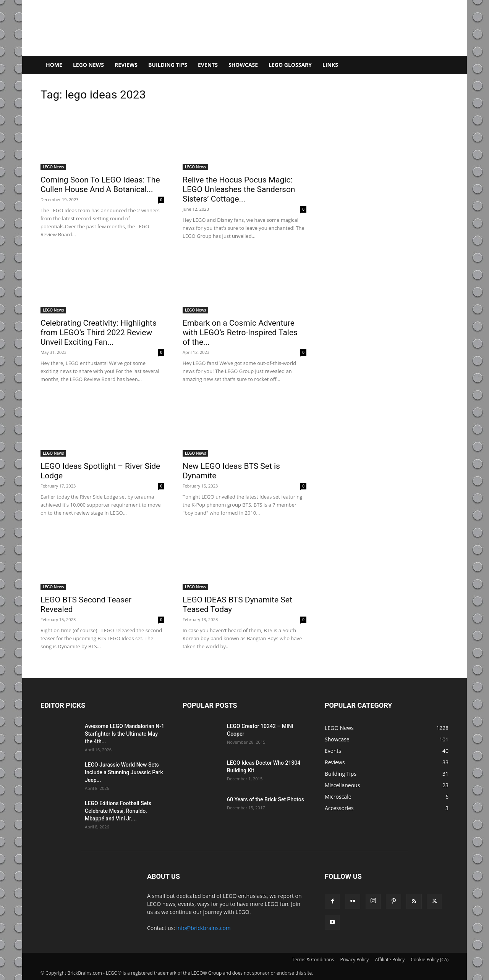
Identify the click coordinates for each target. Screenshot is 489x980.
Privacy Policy (354, 960)
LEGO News (88, 65)
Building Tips (168, 65)
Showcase (243, 65)
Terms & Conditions (313, 960)
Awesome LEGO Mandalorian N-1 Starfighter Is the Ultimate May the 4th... (125, 734)
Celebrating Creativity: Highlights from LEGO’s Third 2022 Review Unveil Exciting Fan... (99, 333)
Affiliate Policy (390, 960)
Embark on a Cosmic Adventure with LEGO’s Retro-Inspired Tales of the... (240, 333)
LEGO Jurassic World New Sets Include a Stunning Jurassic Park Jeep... (124, 772)
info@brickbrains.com (204, 928)
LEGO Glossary (290, 65)
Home (54, 65)
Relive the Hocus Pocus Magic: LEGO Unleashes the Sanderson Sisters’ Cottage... (239, 189)
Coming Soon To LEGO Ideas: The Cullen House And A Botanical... (100, 185)
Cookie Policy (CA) (430, 960)
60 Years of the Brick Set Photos (266, 799)
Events (208, 65)
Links (330, 65)
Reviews (126, 65)
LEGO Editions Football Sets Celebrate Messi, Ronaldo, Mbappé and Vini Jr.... (118, 811)
